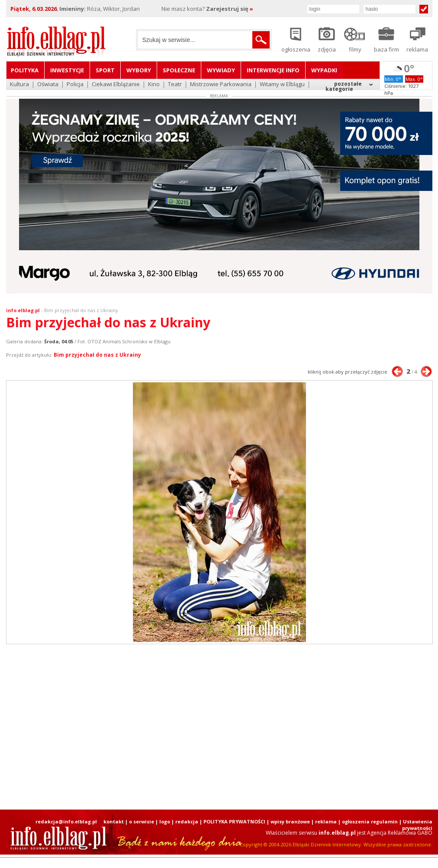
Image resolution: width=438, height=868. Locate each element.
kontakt (114, 821)
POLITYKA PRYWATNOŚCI (234, 821)
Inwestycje (67, 70)
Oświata (48, 85)
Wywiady (221, 70)
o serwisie (142, 821)
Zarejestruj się (230, 9)
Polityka (25, 70)
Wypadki (324, 70)
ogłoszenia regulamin (370, 821)
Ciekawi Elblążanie (116, 85)
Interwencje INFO (273, 70)
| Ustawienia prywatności (416, 825)
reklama (326, 821)
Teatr (175, 85)
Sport (105, 70)
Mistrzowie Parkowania (221, 85)
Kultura (19, 85)
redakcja (187, 821)
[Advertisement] (219, 727)
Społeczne (179, 70)
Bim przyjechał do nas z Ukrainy (81, 310)
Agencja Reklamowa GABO (400, 833)
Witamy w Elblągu (282, 85)
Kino (154, 85)
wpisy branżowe (290, 821)
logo (165, 821)
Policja (75, 85)
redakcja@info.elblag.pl (66, 821)
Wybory (139, 70)
